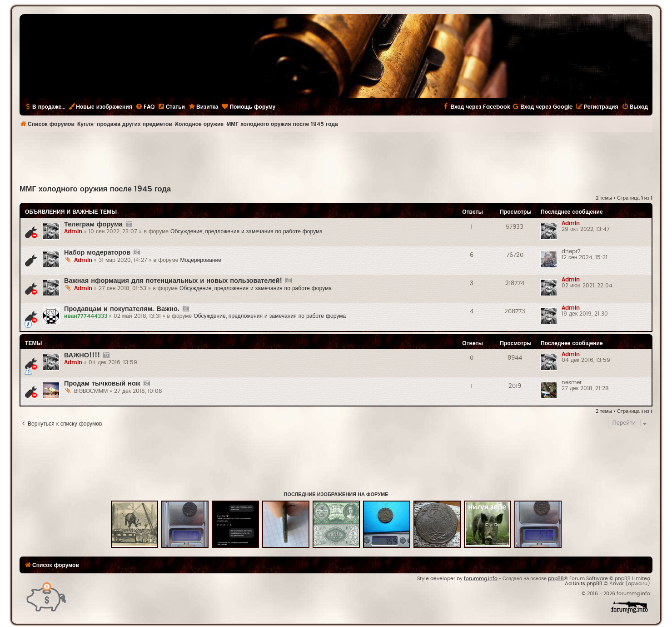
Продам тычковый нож (102, 384)
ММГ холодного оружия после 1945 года (95, 189)
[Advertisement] (336, 157)
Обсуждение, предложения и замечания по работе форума (246, 231)
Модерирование (201, 260)
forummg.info (481, 579)
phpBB (556, 579)
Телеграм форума (93, 224)
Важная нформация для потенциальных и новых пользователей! (173, 281)
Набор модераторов (97, 253)
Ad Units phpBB (584, 584)
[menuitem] (145, 107)
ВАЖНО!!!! (82, 355)
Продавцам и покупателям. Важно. (122, 309)
